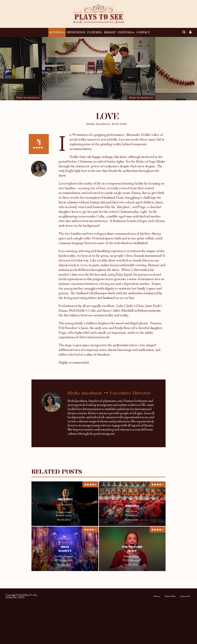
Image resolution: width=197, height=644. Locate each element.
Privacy (157, 596)
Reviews (56, 32)
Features (94, 32)
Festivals (125, 32)
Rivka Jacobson (98, 124)
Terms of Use (170, 596)
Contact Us (185, 596)
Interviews (76, 32)
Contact (143, 32)
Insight (110, 32)
